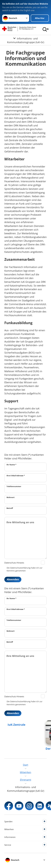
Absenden (13, 579)
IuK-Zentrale (16, 725)
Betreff (10, 508)
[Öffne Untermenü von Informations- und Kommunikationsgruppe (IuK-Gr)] (26, 40)
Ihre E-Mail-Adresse (16, 476)
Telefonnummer (14, 486)
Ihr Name (11, 465)
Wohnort (11, 497)
